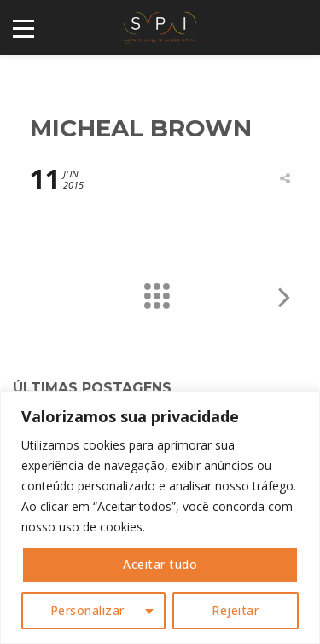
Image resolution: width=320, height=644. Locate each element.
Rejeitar (235, 610)
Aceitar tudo (160, 564)
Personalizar (87, 610)
